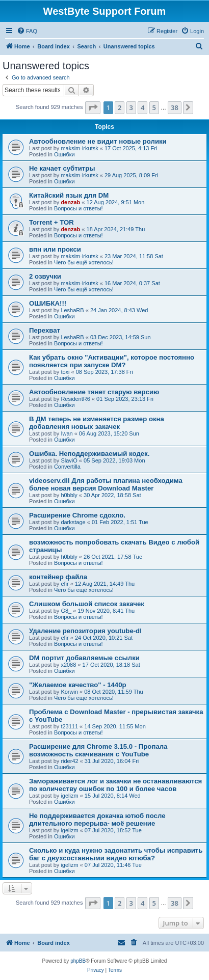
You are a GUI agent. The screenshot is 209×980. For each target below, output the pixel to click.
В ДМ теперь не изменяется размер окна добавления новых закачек (97, 423)
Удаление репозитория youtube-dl (85, 631)
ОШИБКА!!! (48, 303)
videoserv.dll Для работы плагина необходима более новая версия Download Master (106, 484)
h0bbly (69, 495)
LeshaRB (72, 310)
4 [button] (142, 107)
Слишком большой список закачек (87, 604)
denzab (70, 202)
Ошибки (64, 154)
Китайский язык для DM (69, 195)
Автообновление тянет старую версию (94, 392)
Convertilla (67, 467)
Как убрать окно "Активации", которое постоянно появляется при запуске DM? (112, 361)
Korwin (69, 692)
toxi (65, 372)
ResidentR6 (75, 399)
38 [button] (175, 107)
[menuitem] (27, 31)
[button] (93, 107)
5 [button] (154, 107)
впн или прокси (55, 249)
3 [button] (131, 107)
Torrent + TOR (51, 222)
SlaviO (69, 460)
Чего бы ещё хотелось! (84, 262)
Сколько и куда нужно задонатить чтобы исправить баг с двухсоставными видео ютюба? (116, 854)
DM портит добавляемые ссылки (84, 658)
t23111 (69, 726)
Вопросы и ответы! (79, 208)
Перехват (45, 330)
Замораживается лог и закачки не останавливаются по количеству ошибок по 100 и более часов (115, 785)
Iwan (67, 433)
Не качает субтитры (62, 168)
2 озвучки (45, 276)
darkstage (73, 522)
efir (64, 584)
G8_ (66, 611)
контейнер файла (58, 577)
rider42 (69, 761)
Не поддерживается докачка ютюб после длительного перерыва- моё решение (97, 820)
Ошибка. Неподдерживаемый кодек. (89, 454)
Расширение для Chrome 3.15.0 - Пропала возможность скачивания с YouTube (98, 750)
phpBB (78, 961)
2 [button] (120, 107)
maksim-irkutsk (79, 148)
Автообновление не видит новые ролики (98, 141)
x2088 (68, 665)
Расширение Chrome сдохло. (77, 515)
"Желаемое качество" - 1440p (78, 685)
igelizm (69, 796)
